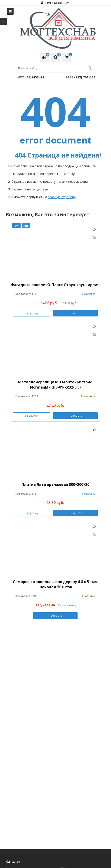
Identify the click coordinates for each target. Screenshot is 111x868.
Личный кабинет (55, 3)
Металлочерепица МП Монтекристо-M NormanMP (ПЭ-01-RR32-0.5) (55, 385)
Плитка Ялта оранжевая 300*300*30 (55, 484)
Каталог (13, 861)
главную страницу (62, 197)
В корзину (32, 313)
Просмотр (76, 313)
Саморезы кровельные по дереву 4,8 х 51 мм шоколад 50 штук (55, 584)
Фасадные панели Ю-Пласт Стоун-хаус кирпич (55, 285)
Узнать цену (67, 605)
